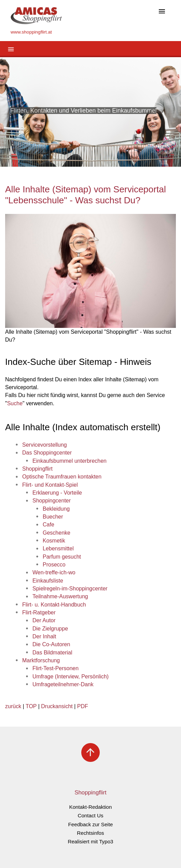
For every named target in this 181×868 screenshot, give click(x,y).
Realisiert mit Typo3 (90, 841)
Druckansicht (57, 706)
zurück (13, 706)
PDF (83, 706)
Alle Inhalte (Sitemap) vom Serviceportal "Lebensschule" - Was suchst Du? (86, 195)
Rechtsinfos (90, 833)
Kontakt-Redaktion (91, 807)
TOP (31, 706)
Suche (15, 403)
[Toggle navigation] (162, 12)
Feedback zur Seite (91, 824)
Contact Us (90, 815)
